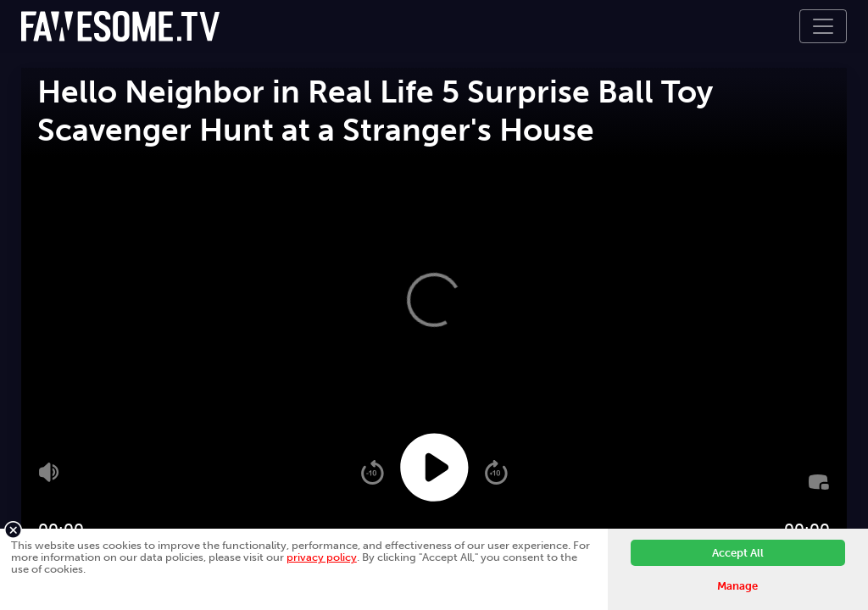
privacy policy (322, 557)
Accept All (738, 553)
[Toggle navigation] (823, 26)
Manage (737, 586)
